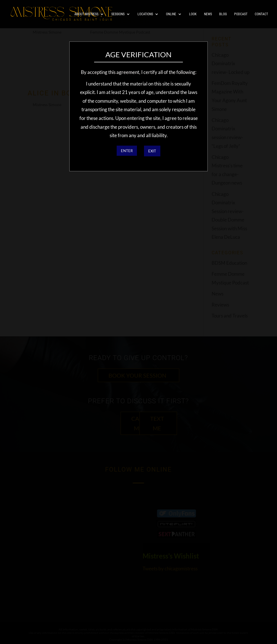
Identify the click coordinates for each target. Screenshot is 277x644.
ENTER (127, 151)
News (208, 14)
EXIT (152, 151)
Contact (261, 14)
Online (171, 14)
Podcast (241, 14)
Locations (145, 14)
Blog (223, 14)
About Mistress (86, 14)
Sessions (118, 14)
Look (193, 14)
